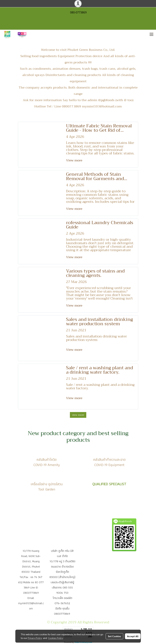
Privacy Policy (35, 638)
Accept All (133, 636)
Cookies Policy (56, 638)
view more (78, 415)
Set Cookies (114, 636)
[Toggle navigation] (151, 35)
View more (75, 160)
